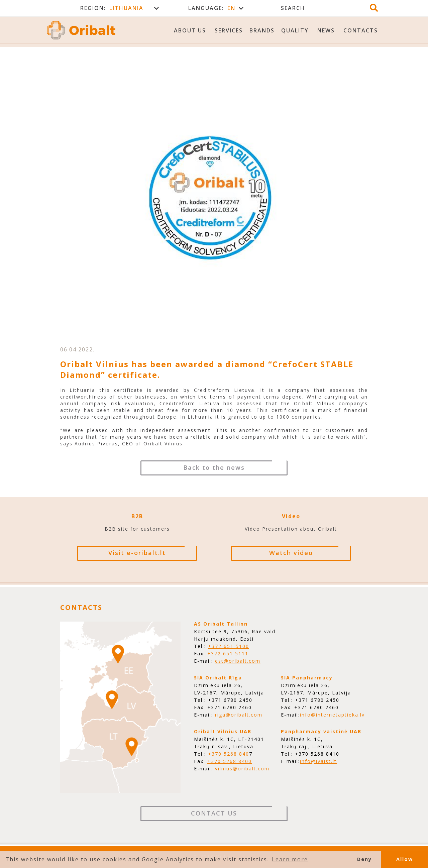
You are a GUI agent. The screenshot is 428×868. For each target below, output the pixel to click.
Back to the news (214, 467)
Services (229, 30)
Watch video (291, 553)
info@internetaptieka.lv (332, 715)
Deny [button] (364, 859)
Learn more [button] (290, 859)
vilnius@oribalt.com (242, 769)
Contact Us (214, 813)
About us (190, 30)
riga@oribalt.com (239, 715)
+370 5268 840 (229, 754)
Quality (295, 30)
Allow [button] (405, 859)
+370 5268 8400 (230, 761)
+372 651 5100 (229, 646)
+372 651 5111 (228, 654)
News (326, 30)
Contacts (361, 30)
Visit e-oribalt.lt (137, 553)
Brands (262, 30)
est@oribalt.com (238, 661)
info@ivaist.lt (318, 761)
